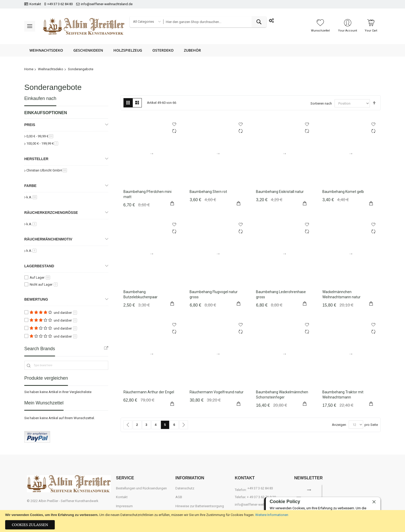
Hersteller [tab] (36, 159)
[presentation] (355, 492)
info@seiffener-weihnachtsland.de (107, 4)
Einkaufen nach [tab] (40, 98)
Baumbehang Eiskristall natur (280, 192)
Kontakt (35, 4)
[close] (374, 502)
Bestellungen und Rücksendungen (141, 488)
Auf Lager (40, 277)
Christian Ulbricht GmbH (47, 170)
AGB (179, 497)
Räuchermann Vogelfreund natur (217, 392)
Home (29, 69)
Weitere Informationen (272, 515)
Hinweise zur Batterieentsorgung (200, 506)
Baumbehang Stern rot (208, 192)
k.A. (32, 197)
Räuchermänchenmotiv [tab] (48, 239)
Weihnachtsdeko (51, 69)
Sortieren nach (321, 103)
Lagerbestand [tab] (39, 266)
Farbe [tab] (30, 186)
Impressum (124, 506)
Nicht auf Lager (44, 284)
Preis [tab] (30, 125)
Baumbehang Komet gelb (343, 192)
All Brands (106, 348)
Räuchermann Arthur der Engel (149, 392)
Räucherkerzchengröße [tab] (51, 213)
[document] (202, 521)
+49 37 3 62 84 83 (60, 4)
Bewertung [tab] (36, 299)
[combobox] (215, 22)
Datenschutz (185, 488)
